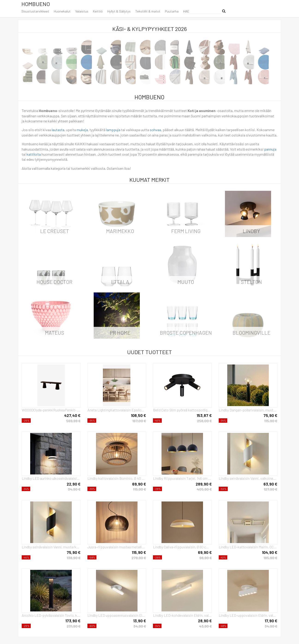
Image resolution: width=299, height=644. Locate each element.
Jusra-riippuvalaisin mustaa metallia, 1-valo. (117, 547)
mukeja (82, 130)
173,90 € (73, 621)
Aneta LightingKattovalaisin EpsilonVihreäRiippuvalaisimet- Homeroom (117, 410)
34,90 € (74, 489)
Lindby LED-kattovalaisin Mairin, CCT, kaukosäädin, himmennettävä (248, 547)
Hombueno (36, 4)
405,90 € (204, 489)
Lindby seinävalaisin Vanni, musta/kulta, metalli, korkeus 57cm (51, 547)
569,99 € (73, 421)
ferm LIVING (186, 231)
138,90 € (74, 558)
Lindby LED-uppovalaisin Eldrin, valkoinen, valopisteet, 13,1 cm (248, 615)
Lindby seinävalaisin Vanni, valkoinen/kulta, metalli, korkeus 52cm (248, 478)
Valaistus (82, 11)
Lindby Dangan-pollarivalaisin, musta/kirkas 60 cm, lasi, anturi (248, 410)
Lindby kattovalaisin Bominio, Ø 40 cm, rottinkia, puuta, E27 (117, 478)
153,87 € (204, 415)
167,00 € (139, 421)
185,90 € (270, 558)
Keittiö (98, 11)
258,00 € (204, 421)
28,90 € (205, 621)
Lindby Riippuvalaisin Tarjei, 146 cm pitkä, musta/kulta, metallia (182, 478)
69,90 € (139, 484)
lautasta (58, 130)
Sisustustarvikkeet (35, 11)
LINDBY (251, 231)
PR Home (120, 333)
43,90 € (205, 626)
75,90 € (270, 415)
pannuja (270, 149)
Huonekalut (62, 11)
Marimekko (120, 231)
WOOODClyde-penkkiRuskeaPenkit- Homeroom (51, 410)
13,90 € (140, 621)
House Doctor (54, 282)
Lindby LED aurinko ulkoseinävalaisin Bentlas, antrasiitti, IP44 (51, 478)
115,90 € (271, 421)
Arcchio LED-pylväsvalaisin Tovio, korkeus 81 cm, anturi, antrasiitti (51, 615)
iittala (120, 282)
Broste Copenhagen (186, 333)
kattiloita (34, 154)
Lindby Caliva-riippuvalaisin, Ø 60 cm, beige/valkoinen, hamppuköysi (182, 547)
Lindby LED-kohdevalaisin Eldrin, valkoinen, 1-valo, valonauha (182, 615)
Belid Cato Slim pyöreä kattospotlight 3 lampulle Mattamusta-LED (182, 410)
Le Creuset (55, 231)
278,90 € (139, 558)
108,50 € (138, 415)
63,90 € (270, 484)
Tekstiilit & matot (148, 11)
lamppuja (113, 130)
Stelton (251, 282)
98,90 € (206, 558)
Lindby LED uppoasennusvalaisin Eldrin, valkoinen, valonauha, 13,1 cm (117, 615)
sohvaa (155, 130)
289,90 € (204, 484)
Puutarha (172, 11)
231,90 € (74, 626)
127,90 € (271, 489)
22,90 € (74, 484)
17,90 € (271, 621)
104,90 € (270, 552)
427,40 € (72, 415)
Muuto (186, 282)
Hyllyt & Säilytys (119, 11)
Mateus (55, 333)
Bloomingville (251, 333)
